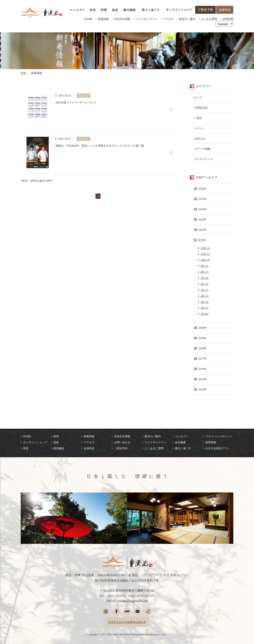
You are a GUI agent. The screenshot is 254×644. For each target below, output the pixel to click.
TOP (23, 73)
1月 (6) (204, 314)
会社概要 (180, 442)
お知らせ (199, 139)
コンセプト (182, 436)
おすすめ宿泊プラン (217, 448)
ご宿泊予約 (121, 448)
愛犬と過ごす (183, 448)
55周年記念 (201, 108)
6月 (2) (204, 284)
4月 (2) (204, 296)
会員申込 (89, 448)
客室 (26, 448)
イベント (199, 128)
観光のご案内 (187, 19)
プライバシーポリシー (219, 436)
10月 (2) (205, 260)
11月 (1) (205, 254)
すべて (198, 97)
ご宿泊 (198, 118)
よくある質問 (209, 19)
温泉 (56, 442)
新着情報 (103, 19)
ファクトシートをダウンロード (127, 622)
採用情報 (228, 19)
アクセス (168, 19)
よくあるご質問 (154, 448)
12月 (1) (205, 248)
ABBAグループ (130, 580)
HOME (89, 19)
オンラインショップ (35, 442)
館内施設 (59, 448)
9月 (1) (204, 266)
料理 (56, 436)
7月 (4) (204, 278)
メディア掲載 (202, 149)
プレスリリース (204, 159)
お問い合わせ (122, 442)
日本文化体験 (122, 19)
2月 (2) (204, 308)
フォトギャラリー (147, 19)
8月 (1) (204, 272)
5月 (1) (204, 290)
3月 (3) (204, 302)
